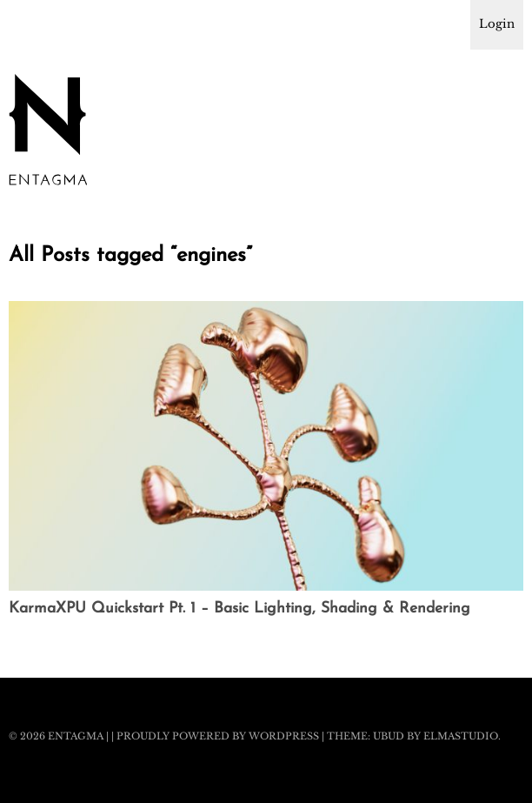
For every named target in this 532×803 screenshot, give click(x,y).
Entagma (76, 736)
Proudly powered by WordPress (218, 736)
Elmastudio (461, 736)
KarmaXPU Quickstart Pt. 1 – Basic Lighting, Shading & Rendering (239, 609)
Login (497, 24)
